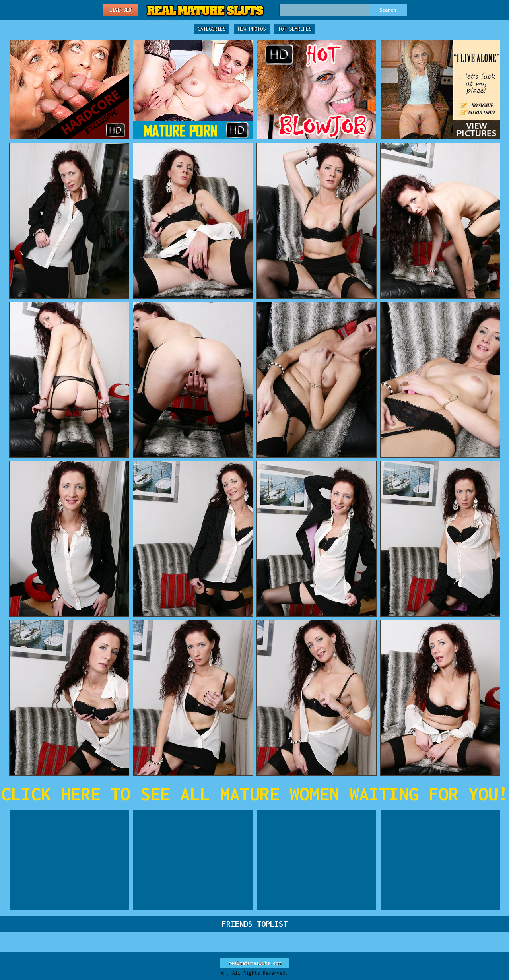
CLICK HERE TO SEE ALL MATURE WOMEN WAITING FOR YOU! (255, 794)
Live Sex (120, 10)
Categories (212, 29)
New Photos (252, 29)
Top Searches (295, 29)
